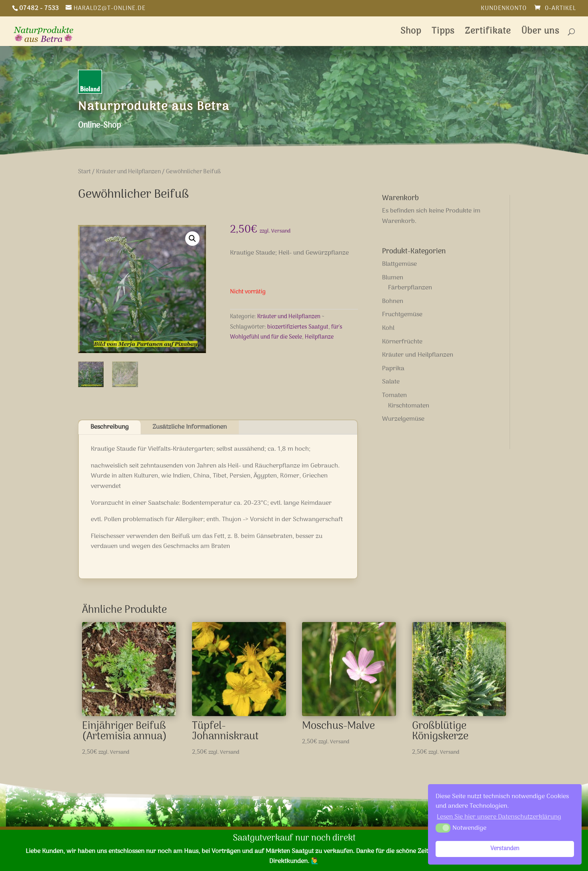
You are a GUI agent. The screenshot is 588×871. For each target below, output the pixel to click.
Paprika (393, 369)
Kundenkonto (504, 9)
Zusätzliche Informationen (190, 427)
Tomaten (394, 395)
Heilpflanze (319, 337)
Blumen (393, 278)
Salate (391, 382)
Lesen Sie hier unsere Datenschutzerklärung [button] (499, 817)
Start (84, 172)
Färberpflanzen (410, 288)
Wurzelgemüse (403, 419)
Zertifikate (488, 33)
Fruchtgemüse (402, 315)
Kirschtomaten (409, 406)
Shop (411, 33)
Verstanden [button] (505, 849)
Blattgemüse (399, 264)
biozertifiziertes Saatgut (298, 327)
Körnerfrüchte (402, 342)
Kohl (388, 328)
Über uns (540, 33)
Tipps (443, 33)
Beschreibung (110, 427)
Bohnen (393, 301)
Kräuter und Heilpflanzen (128, 172)
